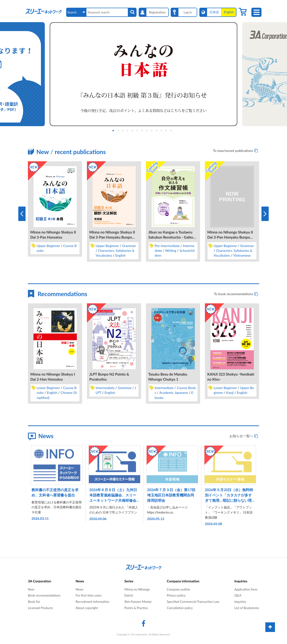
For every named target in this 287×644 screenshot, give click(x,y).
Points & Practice (136, 608)
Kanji (230, 393)
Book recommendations (44, 595)
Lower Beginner (48, 388)
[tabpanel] (143, 74)
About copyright (87, 608)
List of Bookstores (247, 608)
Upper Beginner (48, 246)
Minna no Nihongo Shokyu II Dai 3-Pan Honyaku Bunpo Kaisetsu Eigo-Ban (112, 237)
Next (265, 214)
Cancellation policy (180, 608)
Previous (22, 214)
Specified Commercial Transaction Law (193, 602)
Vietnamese (242, 255)
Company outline (179, 589)
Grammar (129, 246)
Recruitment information (92, 602)
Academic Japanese (174, 393)
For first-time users (89, 595)
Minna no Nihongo (137, 589)
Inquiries (240, 602)
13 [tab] (175, 130)
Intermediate (105, 388)
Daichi (129, 595)
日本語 (214, 12)
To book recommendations (233, 294)
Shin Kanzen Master (138, 602)
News (79, 589)
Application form (246, 589)
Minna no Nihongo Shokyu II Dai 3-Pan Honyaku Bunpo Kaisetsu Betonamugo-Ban (230, 237)
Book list (34, 602)
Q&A (238, 595)
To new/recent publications (233, 151)
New (31, 589)
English (121, 255)
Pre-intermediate (167, 246)
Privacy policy (176, 595)
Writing (171, 250)
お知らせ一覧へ (241, 436)
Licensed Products (40, 608)
